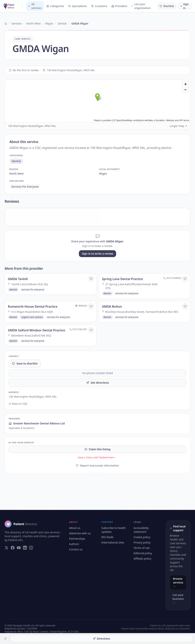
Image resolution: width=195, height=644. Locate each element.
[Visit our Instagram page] (31, 548)
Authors (74, 544)
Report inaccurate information (97, 465)
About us (75, 528)
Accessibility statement (141, 530)
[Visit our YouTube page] (19, 548)
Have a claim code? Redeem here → (97, 457)
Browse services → (178, 582)
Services (17, 23)
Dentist (62, 23)
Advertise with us (80, 533)
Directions (101, 639)
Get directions (98, 383)
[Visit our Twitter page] (7, 548)
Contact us (76, 549)
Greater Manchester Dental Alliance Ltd (37, 423)
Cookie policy (142, 537)
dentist (16, 161)
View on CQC (18, 404)
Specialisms (78, 6)
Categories (55, 6)
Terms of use (142, 548)
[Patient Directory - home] (13, 6)
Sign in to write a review (97, 254)
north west (17, 174)
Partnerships (77, 539)
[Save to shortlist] (91, 279)
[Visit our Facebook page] (13, 548)
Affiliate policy (142, 559)
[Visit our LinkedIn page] (25, 548)
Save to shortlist (25, 363)
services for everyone (25, 187)
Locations (99, 6)
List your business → (178, 599)
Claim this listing (97, 449)
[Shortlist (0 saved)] (167, 6)
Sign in (184, 6)
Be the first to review (24, 70)
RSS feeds (108, 537)
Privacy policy (142, 542)
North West (33, 23)
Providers (119, 6)
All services (35, 6)
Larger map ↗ (178, 126)
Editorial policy (143, 553)
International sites (113, 542)
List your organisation (141, 6)
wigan (103, 174)
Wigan (49, 23)
